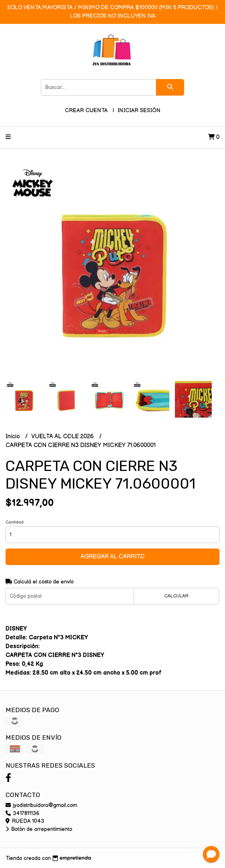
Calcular (176, 596)
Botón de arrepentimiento (39, 829)
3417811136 (22, 813)
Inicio (13, 437)
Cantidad (15, 522)
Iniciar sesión (139, 110)
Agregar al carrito (113, 557)
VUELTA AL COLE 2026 (63, 437)
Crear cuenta (86, 110)
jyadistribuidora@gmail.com (41, 805)
